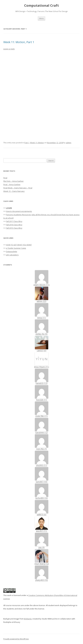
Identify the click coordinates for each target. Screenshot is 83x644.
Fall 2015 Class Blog (14, 228)
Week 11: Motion (37, 143)
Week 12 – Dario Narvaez (14, 191)
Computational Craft (41, 6)
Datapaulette (12, 251)
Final (5, 178)
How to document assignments (19, 211)
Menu (41, 18)
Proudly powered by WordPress (16, 639)
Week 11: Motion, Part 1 (19, 42)
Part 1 (27, 143)
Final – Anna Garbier (12, 184)
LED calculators (12, 255)
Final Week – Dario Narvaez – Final (18, 188)
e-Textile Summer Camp (16, 248)
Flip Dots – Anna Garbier (13, 181)
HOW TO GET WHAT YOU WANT (19, 245)
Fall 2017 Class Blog (14, 221)
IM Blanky (28, 619)
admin (69, 143)
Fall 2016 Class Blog (14, 225)
